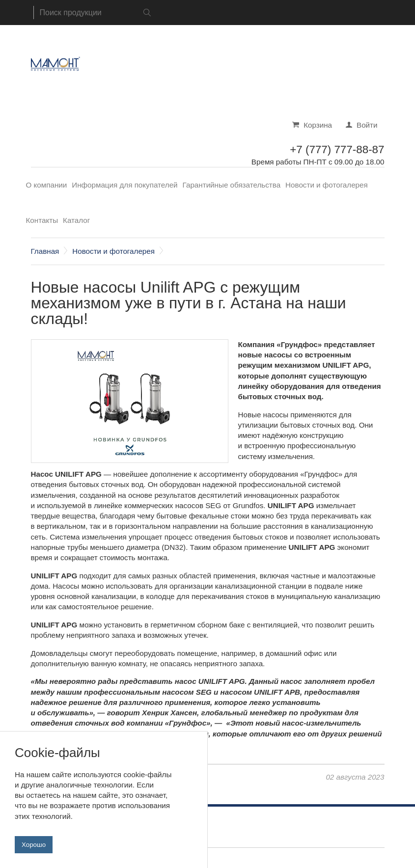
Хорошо (34, 852)
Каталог (76, 220)
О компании (47, 185)
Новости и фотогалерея (327, 185)
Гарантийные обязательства (232, 185)
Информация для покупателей (124, 185)
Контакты (42, 220)
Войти (367, 125)
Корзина (318, 125)
